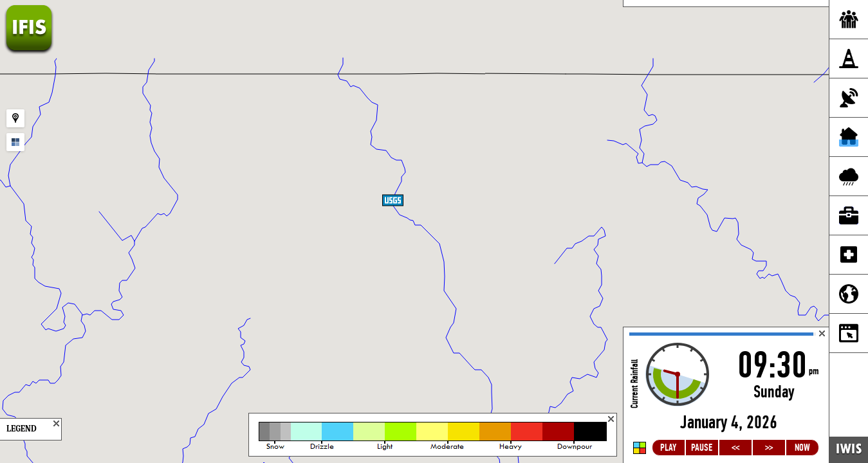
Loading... (726, 395)
